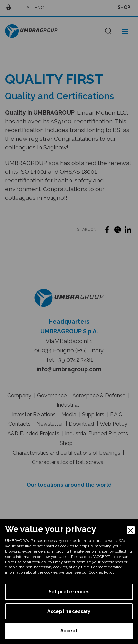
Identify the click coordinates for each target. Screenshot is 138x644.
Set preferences (69, 592)
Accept (69, 631)
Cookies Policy (102, 572)
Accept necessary (69, 611)
